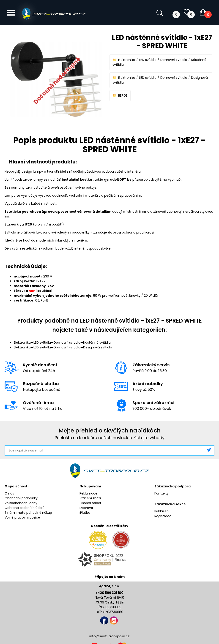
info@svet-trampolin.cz (109, 636)
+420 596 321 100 (109, 593)
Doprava (86, 508)
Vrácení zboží (90, 498)
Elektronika (127, 60)
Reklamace (88, 493)
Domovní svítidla (174, 60)
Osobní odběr (90, 503)
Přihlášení (162, 511)
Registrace (163, 516)
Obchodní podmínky (21, 498)
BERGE (123, 95)
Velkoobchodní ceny (21, 503)
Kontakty (162, 493)
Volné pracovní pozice (22, 517)
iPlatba (85, 513)
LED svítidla (148, 60)
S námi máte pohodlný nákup (28, 513)
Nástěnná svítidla (97, 342)
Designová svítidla (98, 347)
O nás (9, 493)
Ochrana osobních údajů (25, 508)
